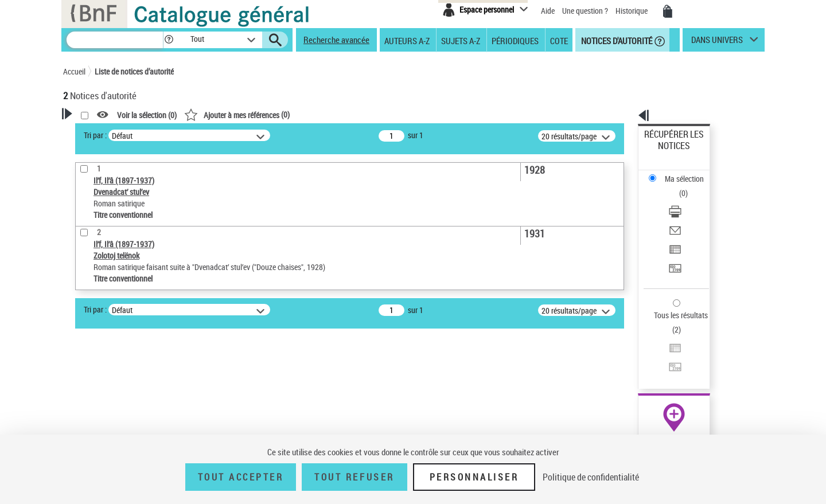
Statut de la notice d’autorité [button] (125, 331)
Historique (632, 11)
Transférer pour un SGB (683, 214)
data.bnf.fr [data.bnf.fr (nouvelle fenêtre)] (637, 351)
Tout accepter (241, 477)
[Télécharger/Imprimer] (689, 173)
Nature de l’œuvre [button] (106, 350)
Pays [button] (83, 388)
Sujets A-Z (461, 40)
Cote (559, 40)
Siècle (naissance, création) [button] (123, 407)
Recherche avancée (336, 40)
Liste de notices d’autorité (134, 71)
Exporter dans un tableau (686, 200)
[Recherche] (115, 40)
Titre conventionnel (116, 313)
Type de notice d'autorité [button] (118, 278)
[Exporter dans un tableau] (689, 200)
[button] (169, 40)
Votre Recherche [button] (110, 133)
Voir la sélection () (294, 115)
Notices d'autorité (616, 40)
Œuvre (89, 296)
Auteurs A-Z (407, 40)
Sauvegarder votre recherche (135, 235)
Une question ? (585, 11)
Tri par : (243, 135)
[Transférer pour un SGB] (689, 214)
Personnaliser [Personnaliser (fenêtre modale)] (474, 477)
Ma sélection (666, 152)
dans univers (717, 42)
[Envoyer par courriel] (689, 186)
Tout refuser (354, 477)
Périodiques (515, 40)
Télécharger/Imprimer (680, 172)
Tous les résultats (673, 245)
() (384, 114)
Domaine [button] (90, 426)
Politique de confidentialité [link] (591, 477)
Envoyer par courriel (678, 186)
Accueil (74, 71)
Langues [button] (89, 369)
